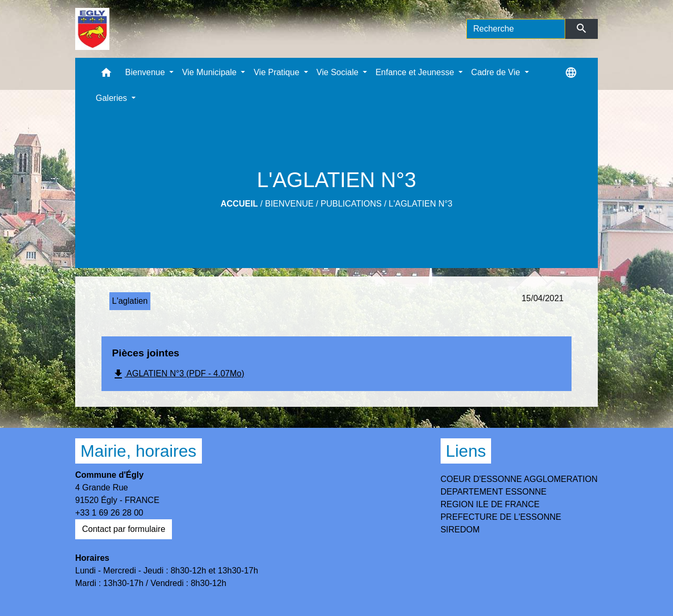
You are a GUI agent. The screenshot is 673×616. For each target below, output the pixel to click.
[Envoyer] (582, 29)
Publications (351, 204)
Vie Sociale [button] (339, 72)
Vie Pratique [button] (277, 72)
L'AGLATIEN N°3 (420, 204)
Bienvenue (289, 204)
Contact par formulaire (124, 529)
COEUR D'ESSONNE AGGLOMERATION (519, 479)
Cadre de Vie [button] (497, 72)
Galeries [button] (113, 98)
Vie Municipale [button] (210, 72)
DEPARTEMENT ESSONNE (494, 492)
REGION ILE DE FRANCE (490, 504)
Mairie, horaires (139, 451)
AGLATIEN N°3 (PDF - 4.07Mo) (178, 374)
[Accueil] (92, 29)
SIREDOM (460, 530)
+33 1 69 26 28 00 (109, 513)
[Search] (516, 29)
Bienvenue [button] (146, 72)
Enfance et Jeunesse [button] (416, 72)
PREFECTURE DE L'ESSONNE (501, 517)
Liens (466, 451)
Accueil (239, 204)
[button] (106, 75)
